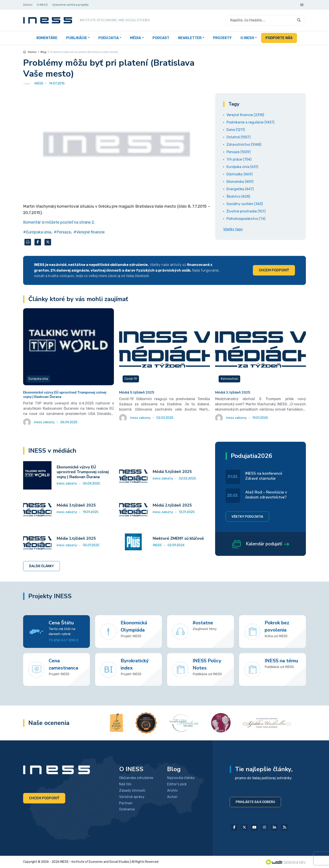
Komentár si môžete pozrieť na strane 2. (59, 222)
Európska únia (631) (242, 167)
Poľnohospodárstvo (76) (246, 219)
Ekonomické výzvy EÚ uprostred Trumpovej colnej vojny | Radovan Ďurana (65, 395)
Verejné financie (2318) (245, 115)
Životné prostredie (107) (246, 211)
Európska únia (38, 379)
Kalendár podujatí (260, 545)
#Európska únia (37, 232)
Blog (43, 52)
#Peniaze (62, 232)
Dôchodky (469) (239, 174)
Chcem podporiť (274, 270)
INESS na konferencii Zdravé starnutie (264, 476)
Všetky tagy (233, 229)
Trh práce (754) (239, 159)
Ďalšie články (41, 566)
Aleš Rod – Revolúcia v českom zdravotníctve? (266, 495)
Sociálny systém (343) (245, 204)
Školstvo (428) (238, 196)
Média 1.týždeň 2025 (76, 538)
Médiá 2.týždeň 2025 (172, 505)
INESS (157, 545)
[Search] (260, 20)
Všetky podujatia (247, 517)
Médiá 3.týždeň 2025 (233, 392)
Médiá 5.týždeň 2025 (137, 392)
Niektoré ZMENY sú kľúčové (178, 538)
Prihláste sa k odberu (255, 802)
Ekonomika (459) (240, 182)
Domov (30, 52)
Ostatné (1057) (238, 137)
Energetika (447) (240, 189)
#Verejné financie (89, 232)
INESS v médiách (52, 451)
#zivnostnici (229, 379)
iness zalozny (67, 483)
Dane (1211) (236, 130)
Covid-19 (131, 379)
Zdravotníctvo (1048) (244, 145)
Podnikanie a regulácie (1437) (250, 122)
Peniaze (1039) (238, 152)
